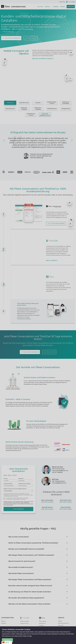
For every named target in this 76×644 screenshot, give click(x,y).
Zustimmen (7, 640)
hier (21, 634)
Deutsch (6, 643)
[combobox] (7, 643)
